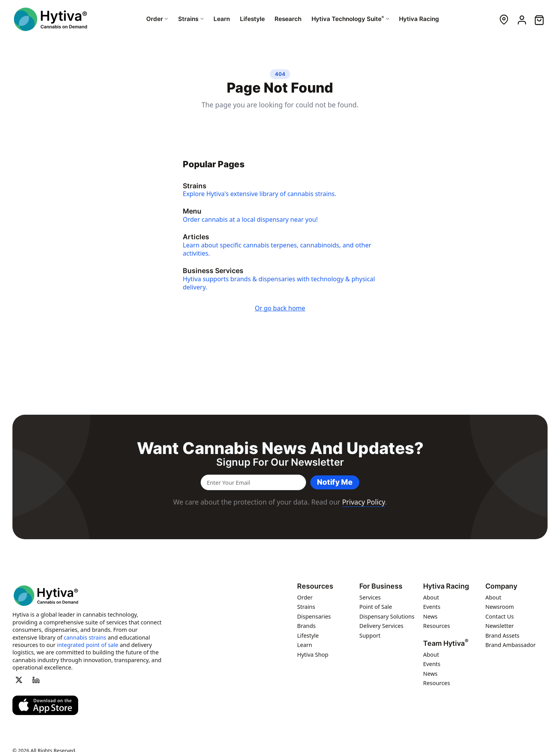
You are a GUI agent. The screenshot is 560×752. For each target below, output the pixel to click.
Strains (306, 607)
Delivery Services (381, 626)
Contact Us (500, 616)
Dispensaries (314, 616)
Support (370, 635)
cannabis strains (85, 637)
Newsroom (500, 607)
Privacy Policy (364, 502)
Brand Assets (502, 635)
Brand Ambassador (511, 645)
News (430, 616)
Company (501, 586)
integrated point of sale (88, 645)
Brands (306, 626)
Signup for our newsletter (280, 462)
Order (305, 597)
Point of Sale (376, 607)
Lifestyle (308, 635)
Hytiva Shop (313, 655)
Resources (315, 586)
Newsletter (500, 626)
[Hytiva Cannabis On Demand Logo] (51, 19)
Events (432, 607)
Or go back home (280, 308)
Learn (305, 645)
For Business (381, 586)
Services (370, 597)
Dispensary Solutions (387, 616)
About (431, 597)
